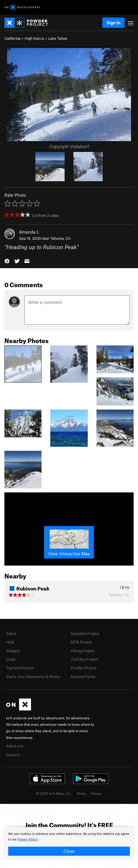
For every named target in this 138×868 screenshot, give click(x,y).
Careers (13, 755)
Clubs (11, 659)
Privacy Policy (28, 839)
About (11, 634)
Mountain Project (85, 634)
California (12, 38)
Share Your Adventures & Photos (33, 677)
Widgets (13, 651)
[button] (7, 261)
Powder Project (83, 668)
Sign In (113, 23)
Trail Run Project (84, 659)
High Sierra (34, 38)
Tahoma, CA (61, 238)
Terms (81, 793)
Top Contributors (20, 668)
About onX (15, 746)
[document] (69, 843)
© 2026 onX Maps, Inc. (54, 793)
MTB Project (81, 642)
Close (69, 851)
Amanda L (29, 232)
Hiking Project (82, 651)
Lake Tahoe (58, 38)
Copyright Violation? (69, 146)
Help (10, 642)
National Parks (83, 677)
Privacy (96, 793)
